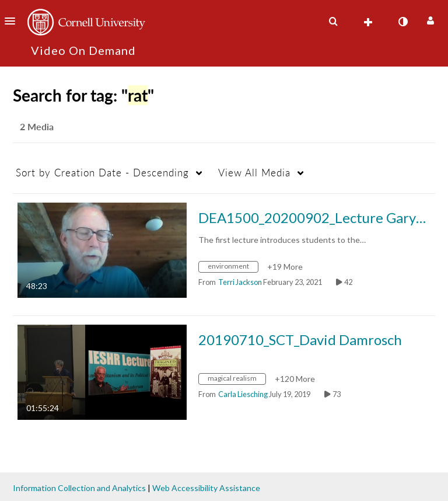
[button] (13, 21)
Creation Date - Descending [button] (102, 173)
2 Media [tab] (37, 126)
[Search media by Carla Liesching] (243, 394)
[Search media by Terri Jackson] (240, 282)
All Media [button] (254, 173)
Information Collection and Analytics (79, 488)
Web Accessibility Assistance (206, 488)
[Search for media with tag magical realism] (237, 380)
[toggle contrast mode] (402, 22)
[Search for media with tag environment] (233, 268)
